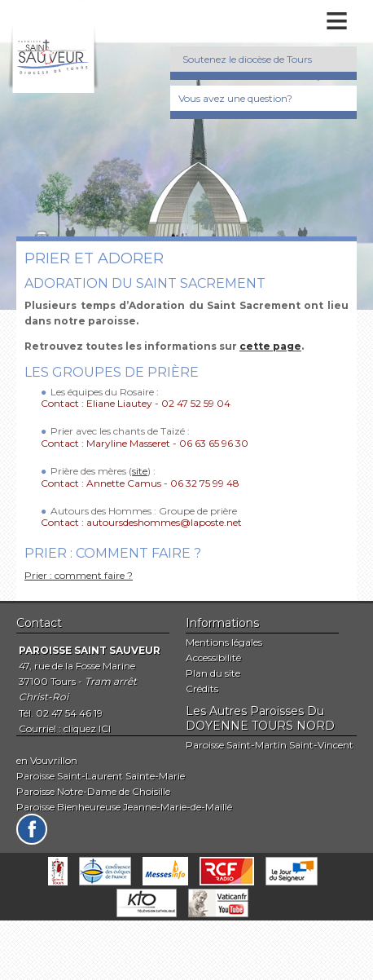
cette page (270, 346)
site (140, 471)
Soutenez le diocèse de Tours (247, 59)
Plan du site (213, 673)
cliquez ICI (87, 728)
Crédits (202, 689)
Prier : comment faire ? (79, 575)
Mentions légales (224, 642)
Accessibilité (213, 658)
